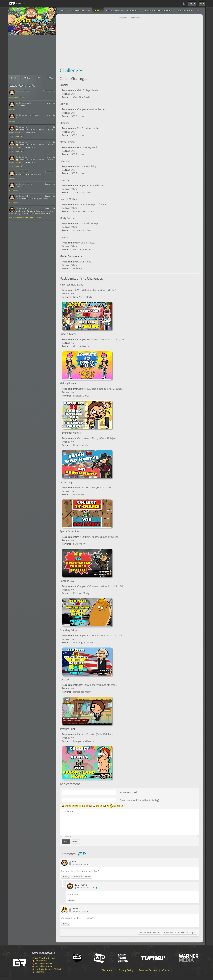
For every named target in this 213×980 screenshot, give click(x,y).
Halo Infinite (39, 972)
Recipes (12, 178)
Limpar (75, 841)
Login (192, 4)
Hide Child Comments (81, 877)
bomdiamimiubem (32, 115)
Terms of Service (148, 970)
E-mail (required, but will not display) (139, 800)
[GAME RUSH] (18, 4)
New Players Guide (17, 97)
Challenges (14, 190)
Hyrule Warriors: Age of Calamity (47, 969)
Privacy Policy (126, 970)
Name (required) (128, 792)
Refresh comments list (149, 933)
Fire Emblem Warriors (43, 966)
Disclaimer (107, 970)
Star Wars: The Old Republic (45, 958)
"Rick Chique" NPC (17, 136)
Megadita (29, 208)
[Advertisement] (32, 55)
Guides (12, 109)
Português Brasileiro (201, 4)
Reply (66, 877)
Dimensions (14, 121)
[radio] (14, 78)
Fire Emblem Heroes (42, 963)
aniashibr (29, 103)
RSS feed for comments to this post (180, 933)
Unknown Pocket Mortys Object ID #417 (25, 217)
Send (66, 841)
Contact (167, 970)
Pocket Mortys (40, 961)
